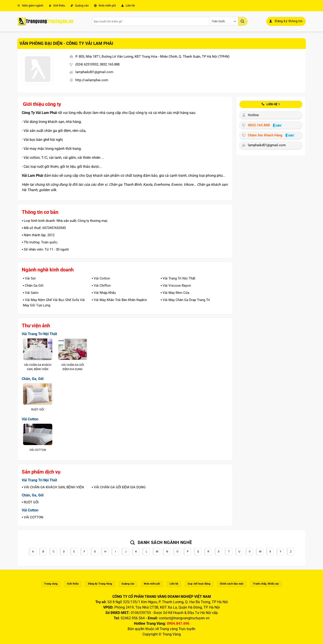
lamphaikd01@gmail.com (94, 72)
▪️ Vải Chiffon (101, 286)
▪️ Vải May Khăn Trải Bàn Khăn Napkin (119, 300)
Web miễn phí (105, 5)
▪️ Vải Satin (31, 293)
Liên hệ (128, 5)
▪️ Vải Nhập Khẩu (104, 293)
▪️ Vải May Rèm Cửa (175, 293)
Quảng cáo (80, 5)
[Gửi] (243, 21)
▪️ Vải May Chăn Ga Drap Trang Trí (185, 300)
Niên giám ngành (30, 5)
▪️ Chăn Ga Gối (33, 286)
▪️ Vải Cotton (101, 278)
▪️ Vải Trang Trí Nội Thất (178, 278)
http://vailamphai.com (92, 80)
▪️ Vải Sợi (29, 278)
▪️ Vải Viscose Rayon (176, 286)
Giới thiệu (57, 5)
